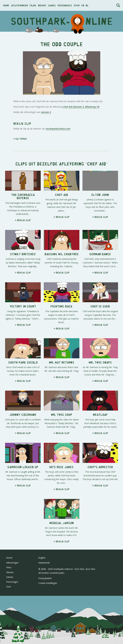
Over (77, 5)
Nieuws (42, 5)
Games (52, 5)
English (42, 558)
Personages (65, 5)
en (83, 5)
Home (6, 5)
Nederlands (44, 563)
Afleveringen (19, 5)
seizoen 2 (46, 112)
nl (87, 5)
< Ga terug (20, 139)
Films (33, 5)
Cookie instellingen (48, 583)
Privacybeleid (45, 578)
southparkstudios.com (58, 129)
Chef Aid (97, 164)
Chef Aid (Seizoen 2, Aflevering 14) (81, 107)
